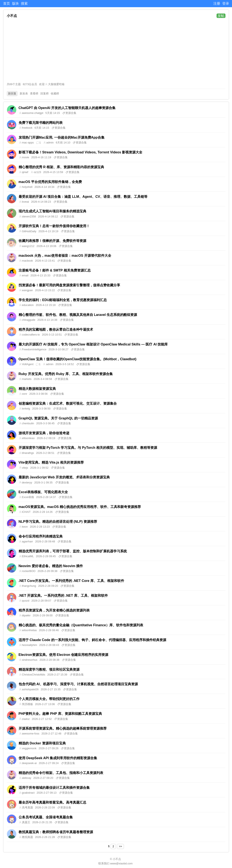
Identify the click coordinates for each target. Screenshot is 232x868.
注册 (217, 3)
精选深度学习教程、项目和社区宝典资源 (49, 669)
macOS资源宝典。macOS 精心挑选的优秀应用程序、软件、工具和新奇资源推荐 (80, 507)
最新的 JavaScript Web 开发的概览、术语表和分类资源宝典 (64, 477)
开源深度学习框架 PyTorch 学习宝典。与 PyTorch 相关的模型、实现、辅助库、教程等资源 (88, 448)
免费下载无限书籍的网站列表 (41, 123)
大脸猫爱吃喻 (56, 84)
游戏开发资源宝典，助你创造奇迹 (44, 433)
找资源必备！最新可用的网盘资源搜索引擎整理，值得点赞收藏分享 (69, 285)
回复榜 (45, 93)
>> (120, 846)
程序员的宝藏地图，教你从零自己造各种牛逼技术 (56, 330)
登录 (226, 3)
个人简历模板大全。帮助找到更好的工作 (49, 699)
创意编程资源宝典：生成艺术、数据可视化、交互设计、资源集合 (68, 403)
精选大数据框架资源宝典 (37, 389)
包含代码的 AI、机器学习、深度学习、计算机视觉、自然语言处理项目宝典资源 (78, 684)
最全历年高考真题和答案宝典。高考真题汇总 (52, 802)
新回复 (12, 93)
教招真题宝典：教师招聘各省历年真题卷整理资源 (56, 832)
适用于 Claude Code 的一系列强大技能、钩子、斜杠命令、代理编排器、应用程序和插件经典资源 (93, 640)
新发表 (24, 93)
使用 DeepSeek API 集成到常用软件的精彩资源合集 (58, 758)
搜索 (24, 3)
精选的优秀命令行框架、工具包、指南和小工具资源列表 (61, 773)
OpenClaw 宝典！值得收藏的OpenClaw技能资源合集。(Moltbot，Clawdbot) (78, 359)
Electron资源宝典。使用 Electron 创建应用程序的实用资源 (64, 655)
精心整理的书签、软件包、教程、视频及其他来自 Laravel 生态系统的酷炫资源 (78, 315)
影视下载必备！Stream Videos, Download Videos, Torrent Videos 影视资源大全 (81, 152)
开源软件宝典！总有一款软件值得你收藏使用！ (54, 226)
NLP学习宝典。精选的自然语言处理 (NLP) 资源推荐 (58, 522)
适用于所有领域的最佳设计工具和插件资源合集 (54, 788)
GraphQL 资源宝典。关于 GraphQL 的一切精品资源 (58, 418)
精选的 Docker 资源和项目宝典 (42, 743)
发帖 (221, 16)
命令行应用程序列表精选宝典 (41, 536)
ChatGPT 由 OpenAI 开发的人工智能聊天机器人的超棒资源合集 (67, 108)
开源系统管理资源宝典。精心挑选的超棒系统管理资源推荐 (63, 728)
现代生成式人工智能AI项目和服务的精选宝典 (52, 211)
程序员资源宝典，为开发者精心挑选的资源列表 (54, 610)
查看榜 (34, 93)
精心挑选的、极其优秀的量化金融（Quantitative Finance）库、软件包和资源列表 (81, 625)
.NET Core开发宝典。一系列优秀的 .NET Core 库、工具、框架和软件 (71, 581)
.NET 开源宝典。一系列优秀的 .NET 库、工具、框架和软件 (63, 596)
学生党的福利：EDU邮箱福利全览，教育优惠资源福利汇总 (63, 300)
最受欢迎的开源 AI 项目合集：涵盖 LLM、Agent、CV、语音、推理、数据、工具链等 (83, 197)
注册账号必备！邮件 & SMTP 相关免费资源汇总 (55, 270)
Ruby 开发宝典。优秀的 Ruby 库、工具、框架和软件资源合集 (66, 374)
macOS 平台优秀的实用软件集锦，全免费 (50, 182)
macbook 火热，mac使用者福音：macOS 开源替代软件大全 (65, 256)
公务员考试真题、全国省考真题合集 (46, 817)
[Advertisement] (116, 50)
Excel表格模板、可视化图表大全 (43, 492)
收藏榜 (55, 93)
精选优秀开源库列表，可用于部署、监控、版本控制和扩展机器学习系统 (73, 551)
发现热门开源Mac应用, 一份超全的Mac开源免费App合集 (62, 137)
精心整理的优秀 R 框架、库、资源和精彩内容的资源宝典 (61, 167)
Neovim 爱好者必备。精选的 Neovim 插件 (51, 566)
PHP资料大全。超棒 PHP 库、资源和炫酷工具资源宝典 (60, 714)
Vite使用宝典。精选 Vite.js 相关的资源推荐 (51, 462)
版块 (15, 3)
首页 (7, 3)
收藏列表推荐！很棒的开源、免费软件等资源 (52, 241)
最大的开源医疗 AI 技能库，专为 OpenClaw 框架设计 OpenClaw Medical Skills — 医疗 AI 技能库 (93, 344)
